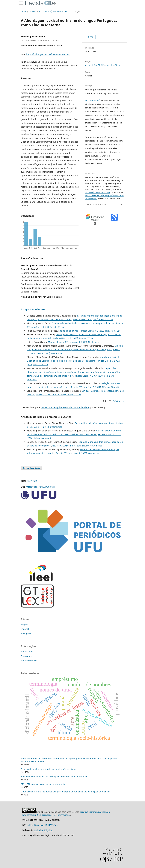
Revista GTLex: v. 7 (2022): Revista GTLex (93, 319)
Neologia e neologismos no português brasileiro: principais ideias (54, 777)
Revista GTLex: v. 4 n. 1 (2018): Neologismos (79, 342)
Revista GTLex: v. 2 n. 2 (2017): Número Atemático (96, 387)
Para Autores (27, 656)
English (25, 624)
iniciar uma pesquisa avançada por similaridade (65, 407)
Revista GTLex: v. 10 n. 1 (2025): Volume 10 (77, 453)
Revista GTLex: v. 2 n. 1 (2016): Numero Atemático (77, 446)
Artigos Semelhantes (33, 309)
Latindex (39, 830)
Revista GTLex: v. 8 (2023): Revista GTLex (100, 331)
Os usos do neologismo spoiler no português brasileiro (49, 769)
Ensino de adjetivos (68, 331)
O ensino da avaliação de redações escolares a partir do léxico (83, 323)
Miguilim (49, 830)
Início (23, 11)
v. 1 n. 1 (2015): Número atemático (55, 11)
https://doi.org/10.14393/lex (40, 487)
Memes (52, 342)
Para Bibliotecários (29, 661)
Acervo (32, 11)
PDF (91, 37)
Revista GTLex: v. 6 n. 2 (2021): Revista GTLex (58, 395)
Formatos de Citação (96, 204)
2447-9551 (32, 481)
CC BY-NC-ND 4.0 (93, 100)
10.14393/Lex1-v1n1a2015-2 (97, 192)
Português (26, 633)
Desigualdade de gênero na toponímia (94, 423)
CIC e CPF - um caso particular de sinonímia (43, 784)
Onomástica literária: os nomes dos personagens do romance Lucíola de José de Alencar (65, 792)
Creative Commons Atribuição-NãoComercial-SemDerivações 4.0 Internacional (66, 813)
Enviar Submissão (31, 468)
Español (25, 629)
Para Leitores (27, 652)
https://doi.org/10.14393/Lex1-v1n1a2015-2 (48, 54)
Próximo (117, 401)
